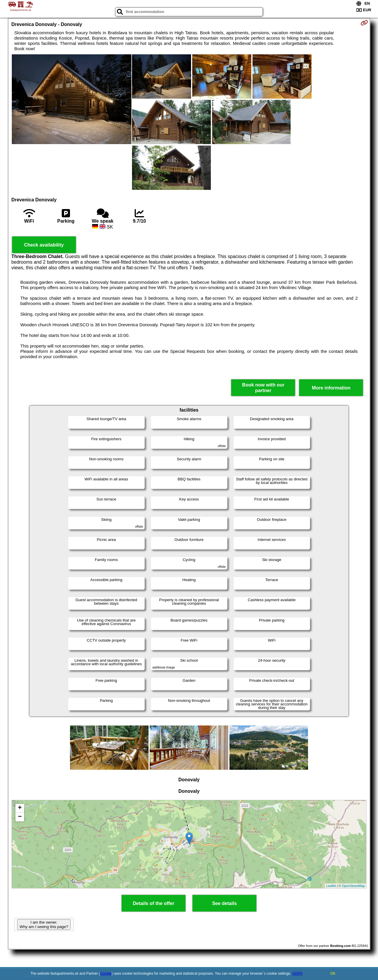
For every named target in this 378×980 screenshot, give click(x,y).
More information (331, 388)
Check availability (44, 245)
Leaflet (331, 886)
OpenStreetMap (353, 886)
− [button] (20, 817)
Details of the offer (154, 903)
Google (106, 974)
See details (224, 903)
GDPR (297, 974)
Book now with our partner (263, 388)
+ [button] (20, 808)
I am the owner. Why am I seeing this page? (44, 924)
